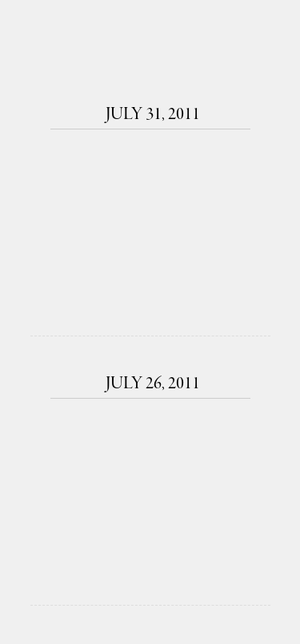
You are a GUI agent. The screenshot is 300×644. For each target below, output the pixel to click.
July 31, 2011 (150, 115)
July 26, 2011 (150, 384)
